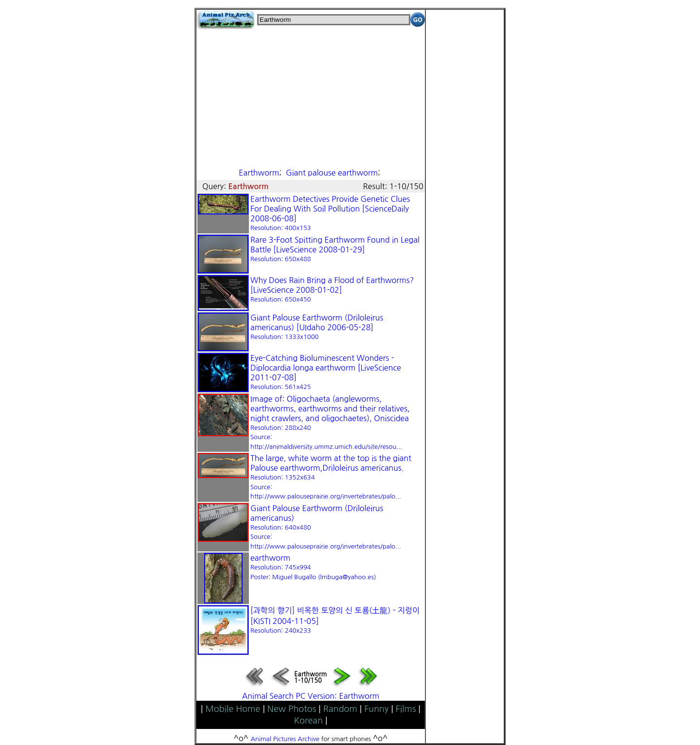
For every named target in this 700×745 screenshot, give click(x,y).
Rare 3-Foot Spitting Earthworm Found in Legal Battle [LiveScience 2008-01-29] (335, 249)
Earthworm (259, 173)
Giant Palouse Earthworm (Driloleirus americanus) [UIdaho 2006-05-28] (317, 327)
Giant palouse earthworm (332, 173)
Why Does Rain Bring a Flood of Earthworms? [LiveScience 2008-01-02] (332, 289)
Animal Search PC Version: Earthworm (311, 696)
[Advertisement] (311, 97)
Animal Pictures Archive (285, 739)
